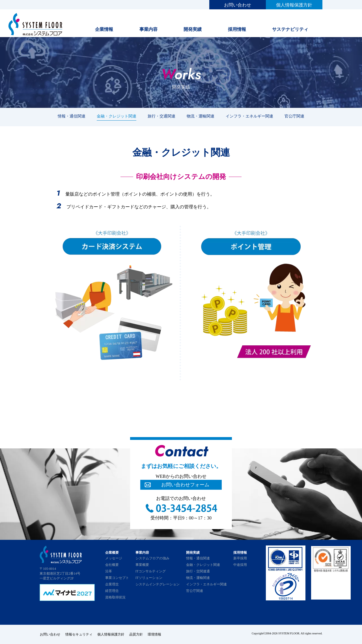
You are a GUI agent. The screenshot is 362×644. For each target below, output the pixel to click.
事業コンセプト (117, 578)
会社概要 (112, 565)
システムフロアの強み (152, 558)
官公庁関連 (294, 116)
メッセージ (114, 558)
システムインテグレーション (158, 584)
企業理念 (112, 584)
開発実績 (193, 29)
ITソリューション (149, 578)
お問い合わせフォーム (185, 485)
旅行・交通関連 (161, 116)
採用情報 (237, 29)
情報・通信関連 (72, 116)
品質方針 (138, 634)
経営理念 (112, 591)
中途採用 (240, 565)
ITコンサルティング (151, 571)
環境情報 (157, 634)
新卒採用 (240, 558)
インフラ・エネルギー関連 (249, 116)
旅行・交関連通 (198, 571)
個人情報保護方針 (294, 5)
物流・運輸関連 (201, 116)
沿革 (109, 571)
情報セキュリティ (79, 634)
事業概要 (142, 565)
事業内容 (148, 29)
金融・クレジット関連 (117, 116)
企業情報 (104, 29)
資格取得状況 (115, 597)
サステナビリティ (290, 29)
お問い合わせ (238, 5)
